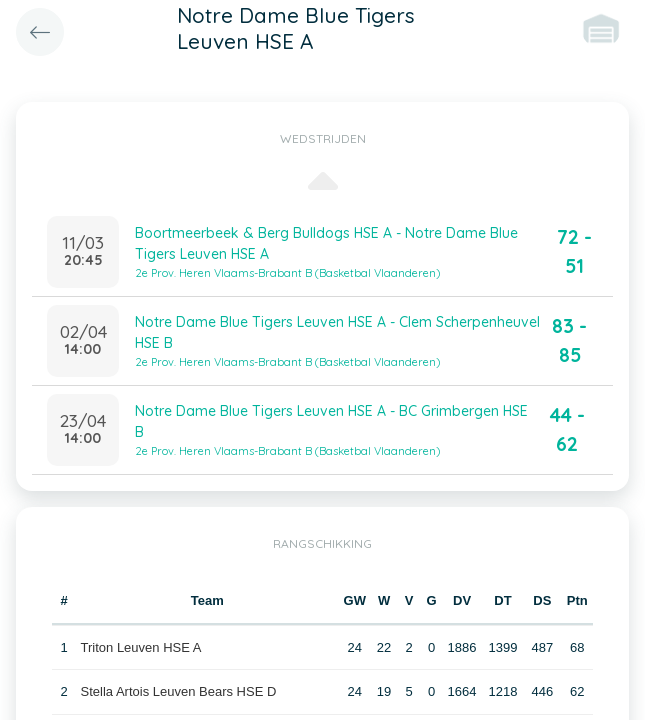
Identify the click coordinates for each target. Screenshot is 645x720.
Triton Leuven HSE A (141, 647)
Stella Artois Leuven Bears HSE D (179, 691)
